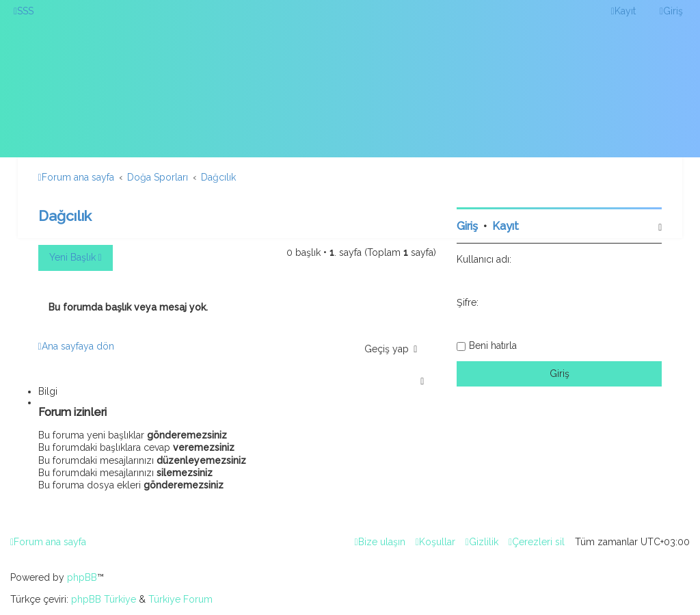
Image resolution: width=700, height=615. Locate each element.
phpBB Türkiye (104, 599)
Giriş (467, 226)
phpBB (82, 577)
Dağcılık (65, 216)
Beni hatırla (493, 345)
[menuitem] (24, 11)
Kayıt (506, 226)
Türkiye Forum (180, 599)
